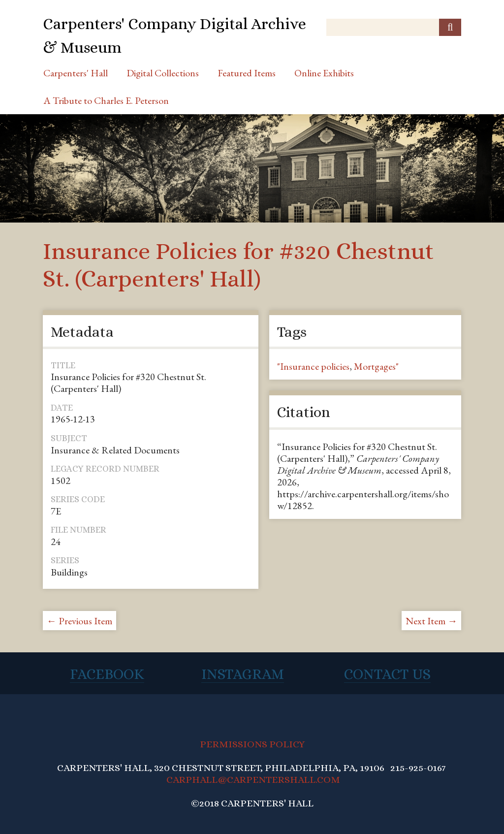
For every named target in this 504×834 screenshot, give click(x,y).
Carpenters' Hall (76, 73)
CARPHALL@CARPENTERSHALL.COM (253, 780)
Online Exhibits (324, 73)
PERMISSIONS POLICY (252, 744)
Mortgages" (376, 366)
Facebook (107, 674)
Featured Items (247, 73)
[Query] (394, 27)
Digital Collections (163, 73)
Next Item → (431, 621)
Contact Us (387, 674)
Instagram (243, 674)
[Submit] (450, 27)
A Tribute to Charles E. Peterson (106, 100)
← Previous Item (79, 621)
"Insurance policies (313, 366)
